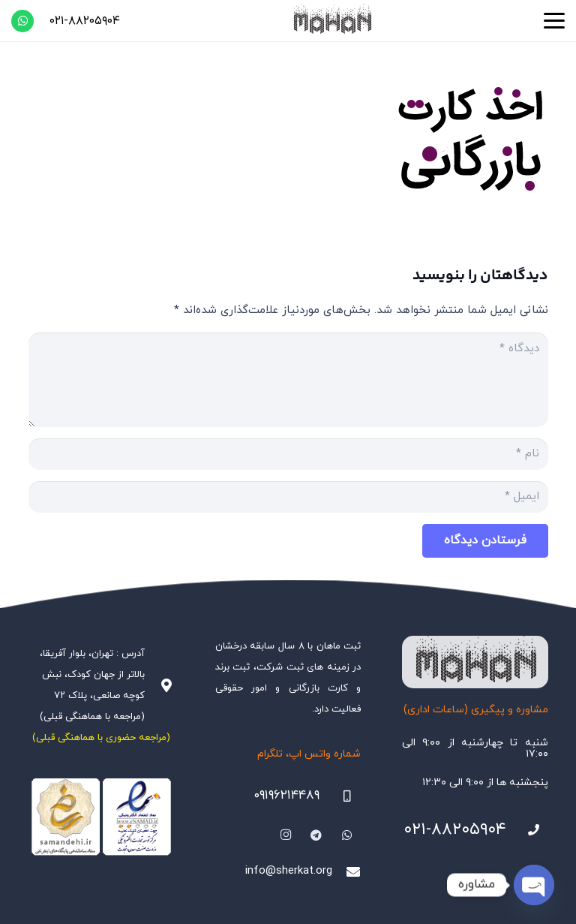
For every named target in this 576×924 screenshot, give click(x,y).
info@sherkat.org (289, 871)
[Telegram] (316, 835)
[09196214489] (340, 796)
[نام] (288, 454)
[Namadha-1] (101, 817)
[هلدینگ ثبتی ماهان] (331, 21)
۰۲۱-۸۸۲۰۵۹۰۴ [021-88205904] (455, 830)
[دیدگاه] (288, 380)
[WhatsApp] (22, 21)
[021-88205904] (527, 830)
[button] (554, 21)
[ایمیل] (288, 497)
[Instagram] (286, 835)
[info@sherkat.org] (346, 871)
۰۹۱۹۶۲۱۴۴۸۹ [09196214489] (286, 796)
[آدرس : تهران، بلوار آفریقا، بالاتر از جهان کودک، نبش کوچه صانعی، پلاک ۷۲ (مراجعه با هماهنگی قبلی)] (159, 685)
